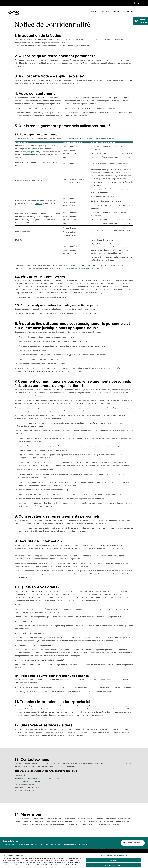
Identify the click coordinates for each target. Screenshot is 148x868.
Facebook (135, 3)
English (128, 3)
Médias (109, 3)
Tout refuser (113, 861)
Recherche (139, 11)
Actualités (116, 11)
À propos (93, 11)
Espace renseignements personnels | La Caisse (85, 268)
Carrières (97, 3)
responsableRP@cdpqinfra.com (27, 781)
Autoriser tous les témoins (113, 866)
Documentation (129, 11)
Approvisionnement (81, 3)
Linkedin (139, 3)
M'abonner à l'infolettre (131, 843)
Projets (104, 11)
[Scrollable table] (74, 203)
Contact (120, 3)
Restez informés (143, 21)
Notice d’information (36, 866)
